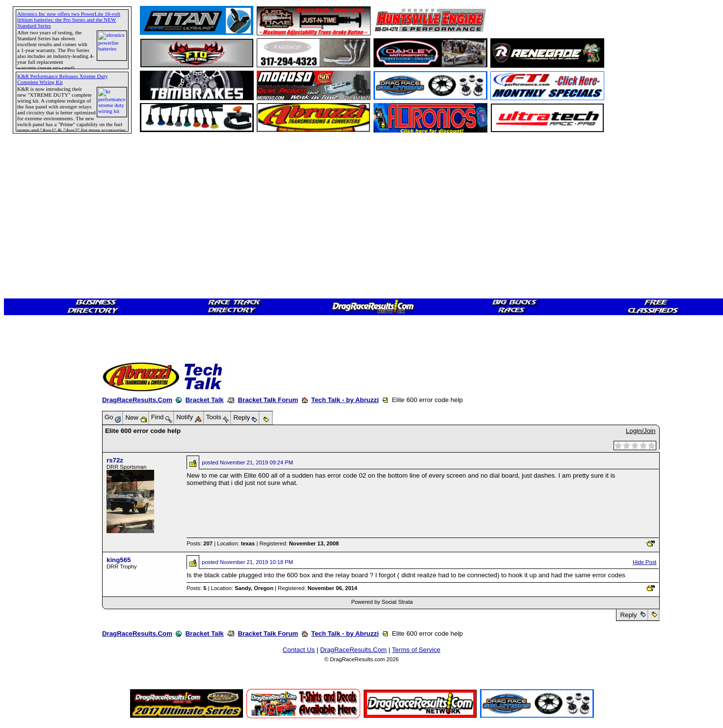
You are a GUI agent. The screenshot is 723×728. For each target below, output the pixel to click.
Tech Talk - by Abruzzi (345, 400)
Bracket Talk (205, 400)
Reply (629, 615)
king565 (119, 560)
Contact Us (299, 650)
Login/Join (641, 431)
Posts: (200, 543)
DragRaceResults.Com (137, 400)
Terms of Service (416, 650)
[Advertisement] (42, 356)
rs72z (115, 460)
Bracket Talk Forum (268, 400)
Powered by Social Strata (382, 602)
